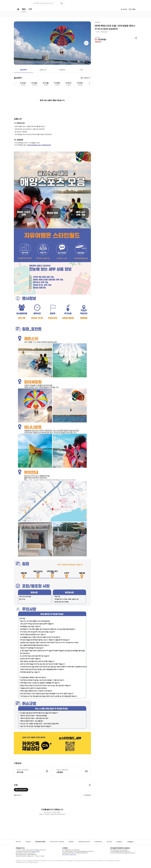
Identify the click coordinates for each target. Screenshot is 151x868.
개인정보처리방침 (40, 842)
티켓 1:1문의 (73, 854)
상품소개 (43, 70)
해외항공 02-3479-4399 (68, 853)
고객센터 (119, 842)
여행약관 (71, 842)
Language (130, 842)
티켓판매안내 (98, 842)
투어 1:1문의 (65, 854)
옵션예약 (23, 70)
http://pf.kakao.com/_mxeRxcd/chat (39, 145)
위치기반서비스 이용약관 (57, 842)
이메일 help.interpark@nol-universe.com (83, 851)
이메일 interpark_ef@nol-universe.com (120, 851)
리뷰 (81, 70)
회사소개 (18, 842)
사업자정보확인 (36, 851)
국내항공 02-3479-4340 (81, 853)
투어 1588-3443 (66, 850)
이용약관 (28, 842)
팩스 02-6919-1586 (67, 851)
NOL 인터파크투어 (21, 790)
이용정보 (62, 70)
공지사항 (109, 842)
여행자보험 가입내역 (84, 842)
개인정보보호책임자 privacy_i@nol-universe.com (123, 853)
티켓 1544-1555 (75, 850)
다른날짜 (86, 78)
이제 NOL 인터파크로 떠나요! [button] (43, 3)
